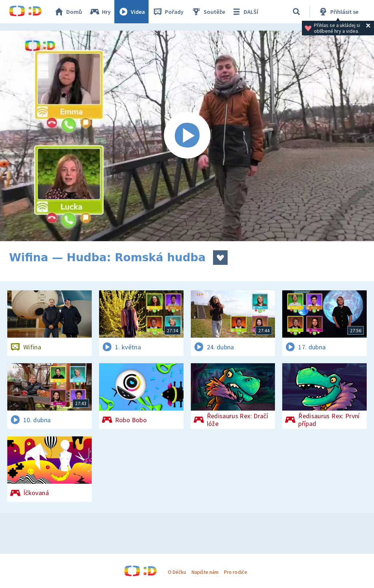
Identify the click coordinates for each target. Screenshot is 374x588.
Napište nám (205, 572)
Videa (131, 12)
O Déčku (177, 572)
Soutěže (208, 12)
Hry (100, 12)
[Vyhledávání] (296, 12)
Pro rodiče (235, 572)
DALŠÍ (245, 12)
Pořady (168, 12)
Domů (68, 12)
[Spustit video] (187, 136)
